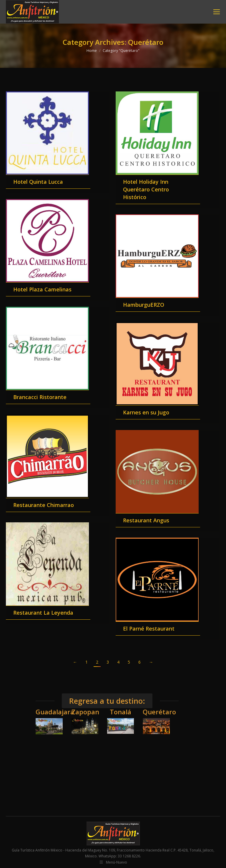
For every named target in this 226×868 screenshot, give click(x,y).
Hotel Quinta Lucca (38, 182)
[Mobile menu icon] (217, 12)
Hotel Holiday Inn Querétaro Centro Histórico (146, 189)
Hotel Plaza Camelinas (42, 289)
